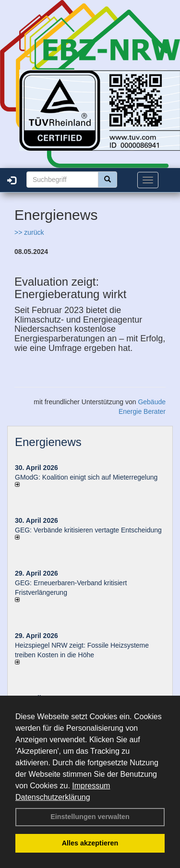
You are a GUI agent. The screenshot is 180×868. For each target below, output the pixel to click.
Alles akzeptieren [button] (90, 843)
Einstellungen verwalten (90, 817)
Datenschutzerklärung (53, 797)
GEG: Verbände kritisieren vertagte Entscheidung (88, 530)
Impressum (91, 786)
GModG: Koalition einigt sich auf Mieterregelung (86, 477)
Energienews (48, 442)
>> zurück (29, 232)
